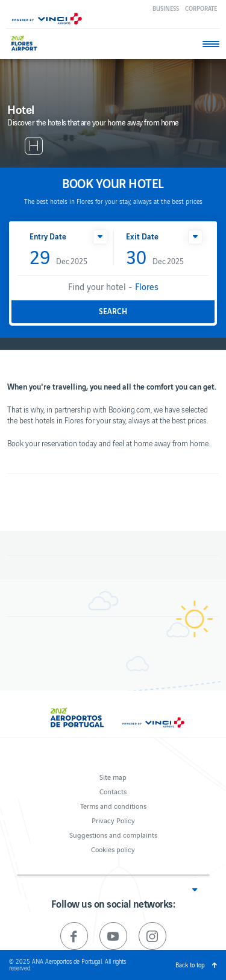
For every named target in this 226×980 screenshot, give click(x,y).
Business (166, 8)
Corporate (201, 8)
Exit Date (142, 236)
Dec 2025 (58, 258)
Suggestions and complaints (113, 834)
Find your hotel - (113, 286)
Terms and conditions (113, 805)
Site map (113, 776)
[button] (100, 237)
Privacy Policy (113, 820)
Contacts (113, 791)
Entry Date (48, 236)
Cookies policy (113, 849)
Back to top (190, 965)
